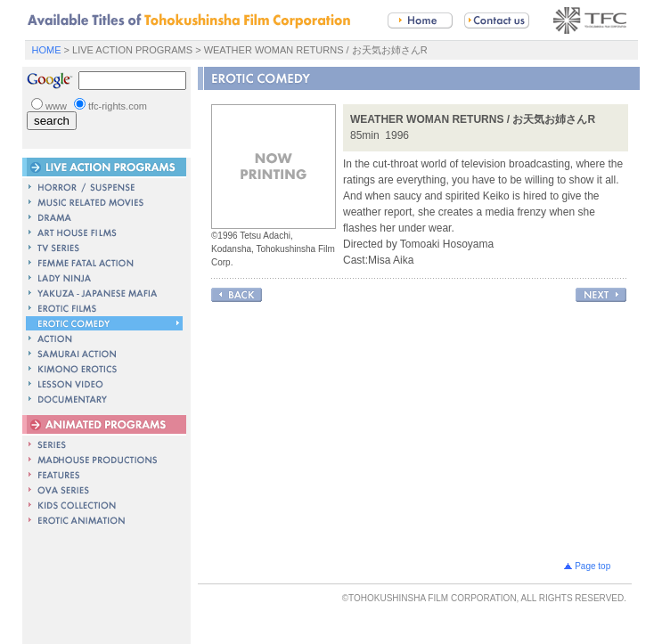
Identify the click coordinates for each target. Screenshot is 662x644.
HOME (47, 50)
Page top (591, 563)
